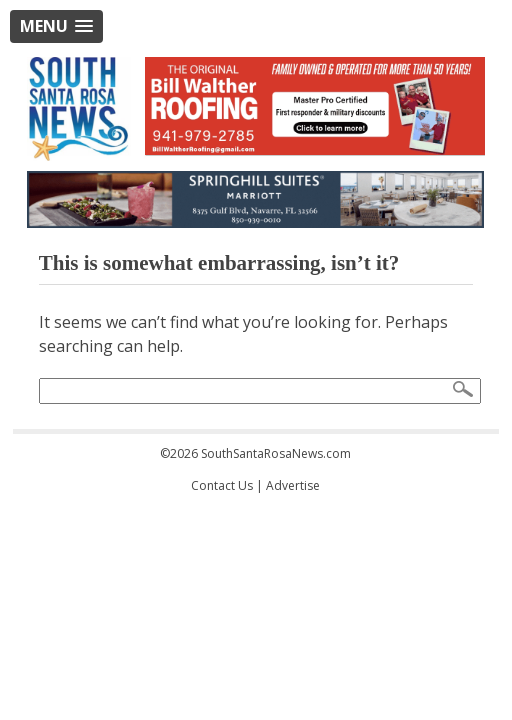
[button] (56, 26)
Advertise (293, 485)
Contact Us (222, 485)
